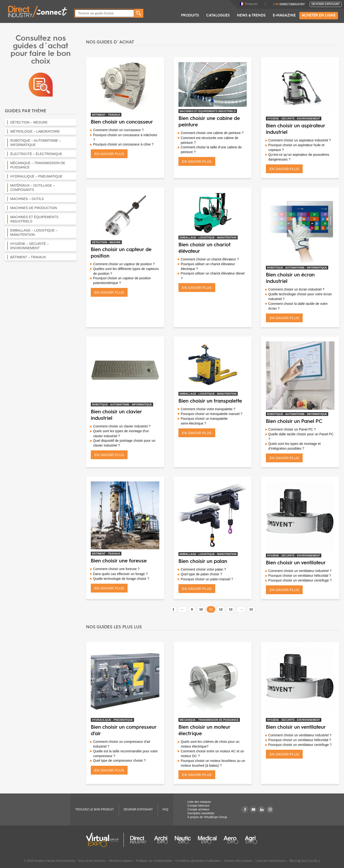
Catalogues (218, 16)
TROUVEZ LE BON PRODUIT (95, 809)
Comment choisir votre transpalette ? (208, 409)
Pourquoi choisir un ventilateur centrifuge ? (300, 580)
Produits (190, 16)
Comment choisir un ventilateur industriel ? (300, 571)
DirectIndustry (290, 5)
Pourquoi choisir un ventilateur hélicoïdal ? (300, 576)
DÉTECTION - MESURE (106, 242)
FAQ (166, 809)
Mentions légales (121, 861)
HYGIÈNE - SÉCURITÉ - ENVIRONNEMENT (293, 119)
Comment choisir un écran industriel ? (296, 289)
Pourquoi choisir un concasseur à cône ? (123, 144)
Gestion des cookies (238, 861)
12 (221, 609)
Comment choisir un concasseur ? (118, 130)
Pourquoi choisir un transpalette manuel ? (211, 414)
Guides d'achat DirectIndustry (55, 861)
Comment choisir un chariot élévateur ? (210, 259)
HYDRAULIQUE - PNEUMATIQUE (112, 720)
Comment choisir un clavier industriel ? (122, 426)
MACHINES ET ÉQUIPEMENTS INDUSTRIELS (208, 111)
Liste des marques (199, 802)
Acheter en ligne (319, 16)
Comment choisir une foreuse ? (116, 569)
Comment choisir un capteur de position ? (124, 264)
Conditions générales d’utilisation (198, 861)
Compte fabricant (198, 806)
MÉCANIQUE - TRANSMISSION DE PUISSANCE (209, 720)
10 (201, 609)
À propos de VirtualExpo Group (207, 817)
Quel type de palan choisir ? (201, 574)
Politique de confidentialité (154, 861)
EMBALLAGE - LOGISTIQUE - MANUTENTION (208, 237)
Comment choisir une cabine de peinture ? (212, 133)
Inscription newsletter (201, 813)
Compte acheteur (199, 809)
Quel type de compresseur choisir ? (119, 760)
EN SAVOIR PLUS (109, 154)
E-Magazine (284, 16)
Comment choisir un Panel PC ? (292, 429)
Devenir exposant (326, 4)
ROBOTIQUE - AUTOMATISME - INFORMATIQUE (297, 268)
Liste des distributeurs (271, 861)
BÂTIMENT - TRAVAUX (106, 115)
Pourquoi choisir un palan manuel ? (207, 579)
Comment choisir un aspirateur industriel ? (300, 140)
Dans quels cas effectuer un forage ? (121, 574)
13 (231, 609)
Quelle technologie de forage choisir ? (121, 579)
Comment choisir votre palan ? (203, 569)
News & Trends (251, 16)
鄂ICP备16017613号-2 (305, 861)
